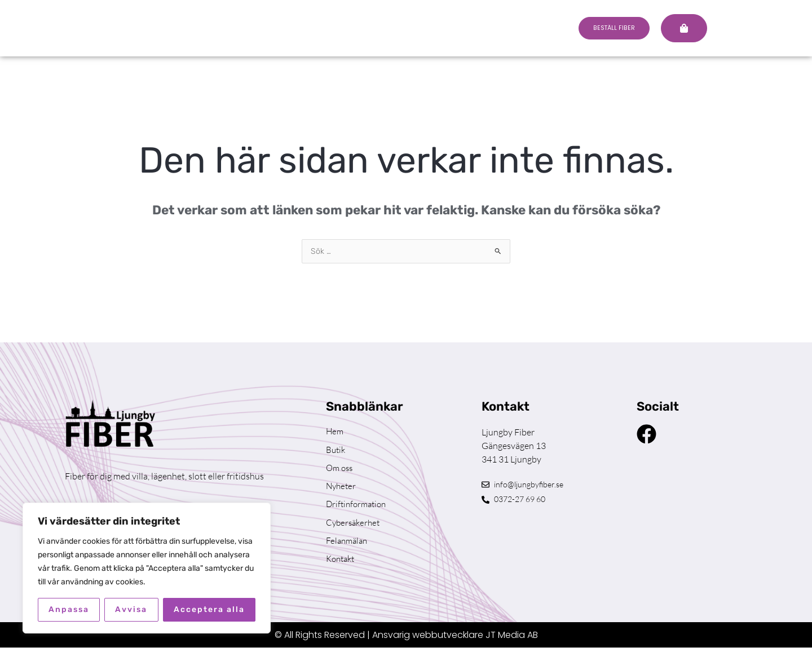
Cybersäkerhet (355, 529)
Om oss (341, 471)
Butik (336, 452)
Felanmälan (348, 548)
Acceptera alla (209, 609)
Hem (335, 433)
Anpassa (69, 609)
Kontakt (342, 567)
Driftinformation (358, 509)
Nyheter (342, 490)
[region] (147, 568)
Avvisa (131, 609)
